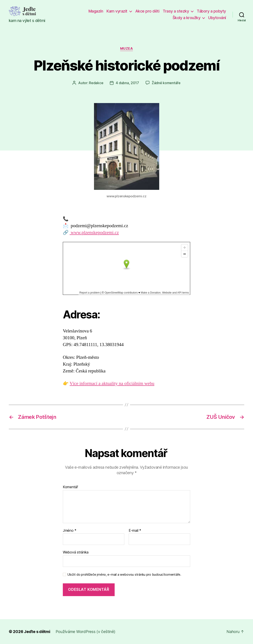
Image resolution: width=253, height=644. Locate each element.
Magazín (96, 11)
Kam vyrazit (117, 11)
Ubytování (217, 18)
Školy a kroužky (187, 18)
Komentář (70, 487)
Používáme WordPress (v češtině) (85, 632)
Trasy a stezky (176, 11)
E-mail (135, 531)
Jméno (70, 531)
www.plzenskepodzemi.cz (94, 233)
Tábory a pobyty (211, 11)
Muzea (127, 49)
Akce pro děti (147, 11)
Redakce (96, 83)
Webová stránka (76, 552)
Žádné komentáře (166, 83)
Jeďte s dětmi (37, 632)
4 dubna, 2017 (127, 83)
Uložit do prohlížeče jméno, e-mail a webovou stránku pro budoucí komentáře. (124, 575)
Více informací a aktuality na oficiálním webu (112, 384)
